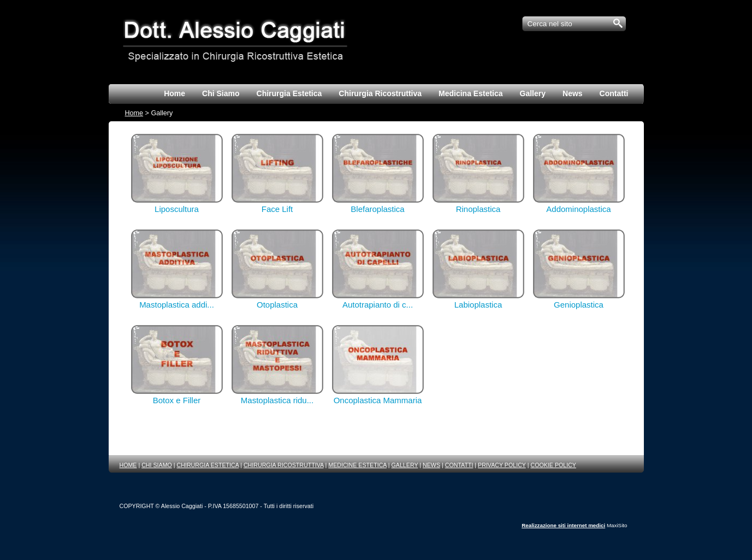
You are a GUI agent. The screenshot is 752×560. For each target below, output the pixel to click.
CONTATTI (459, 465)
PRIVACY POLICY (502, 465)
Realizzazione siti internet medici (563, 525)
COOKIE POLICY (553, 465)
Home (134, 113)
